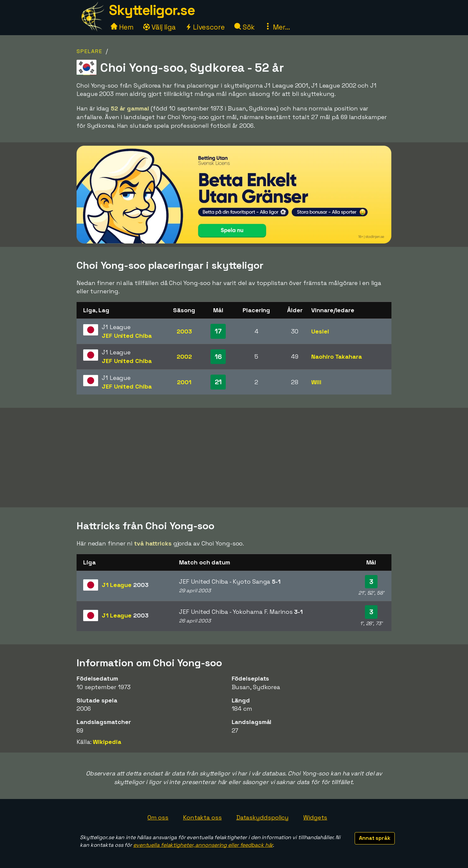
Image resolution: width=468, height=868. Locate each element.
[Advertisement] (234, 458)
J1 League (125, 585)
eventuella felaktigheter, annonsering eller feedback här (203, 845)
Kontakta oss (202, 817)
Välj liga (159, 27)
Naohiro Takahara (336, 357)
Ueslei (320, 331)
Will (316, 382)
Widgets (315, 817)
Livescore (205, 27)
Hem (122, 27)
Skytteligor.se (152, 10)
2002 (184, 357)
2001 (184, 382)
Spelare (89, 51)
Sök (245, 27)
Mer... (277, 27)
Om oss (158, 817)
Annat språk (375, 838)
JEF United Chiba (127, 336)
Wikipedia (107, 742)
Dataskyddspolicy (263, 817)
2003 (184, 331)
